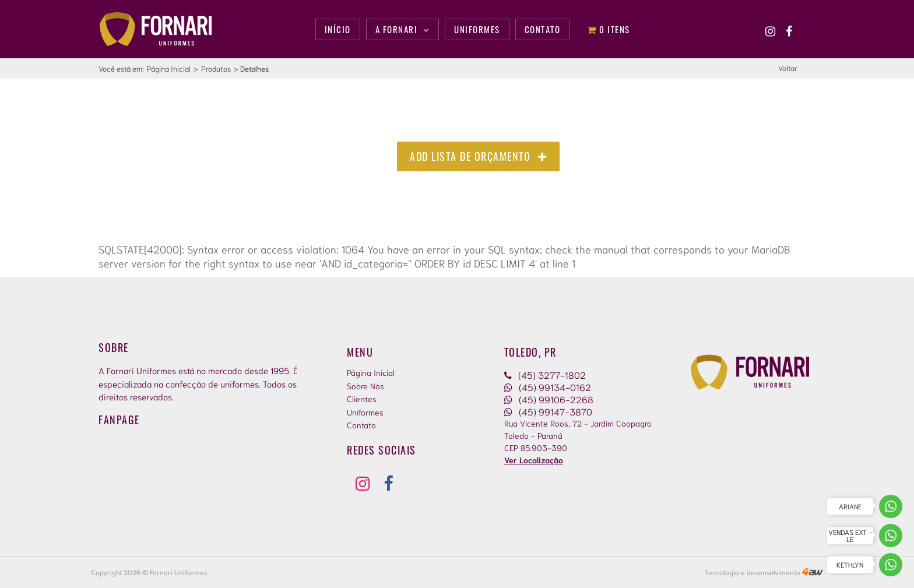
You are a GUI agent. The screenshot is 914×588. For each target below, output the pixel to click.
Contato (361, 425)
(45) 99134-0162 (548, 387)
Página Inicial (169, 68)
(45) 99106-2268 (549, 399)
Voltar (788, 68)
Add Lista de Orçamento (478, 156)
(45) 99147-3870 (548, 411)
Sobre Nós (365, 386)
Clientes (362, 399)
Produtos (216, 68)
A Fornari (403, 29)
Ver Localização (534, 460)
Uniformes (365, 412)
